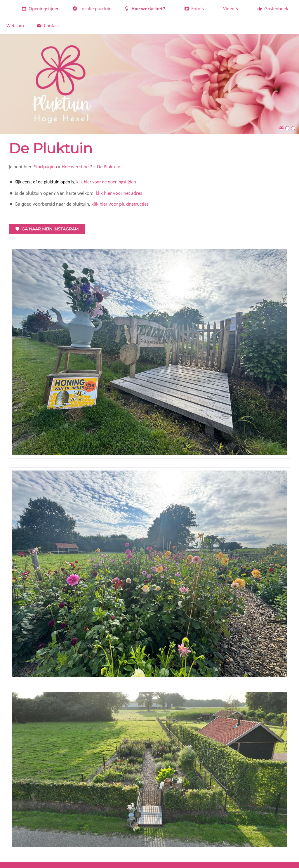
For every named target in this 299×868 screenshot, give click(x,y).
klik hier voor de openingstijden (106, 182)
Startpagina (45, 166)
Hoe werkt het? (77, 166)
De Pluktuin (109, 166)
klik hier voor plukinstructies (120, 204)
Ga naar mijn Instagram (47, 229)
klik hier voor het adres (119, 193)
